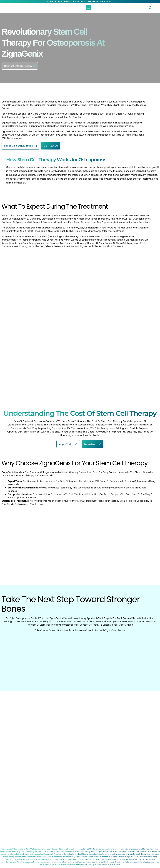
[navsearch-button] (149, 8)
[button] (88, 8)
